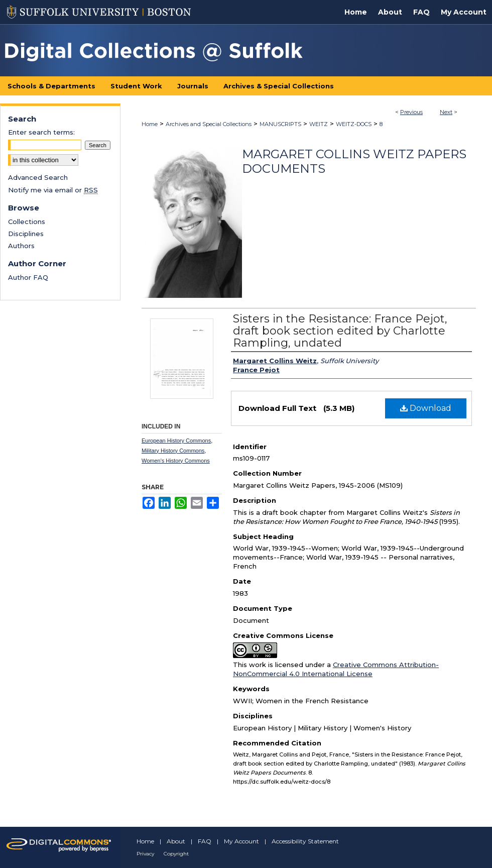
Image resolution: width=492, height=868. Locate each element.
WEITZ (319, 124)
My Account (241, 841)
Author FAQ (28, 277)
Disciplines (26, 234)
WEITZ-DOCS (354, 124)
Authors (21, 246)
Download (426, 408)
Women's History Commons (176, 461)
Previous (411, 112)
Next (446, 112)
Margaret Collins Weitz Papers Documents (354, 161)
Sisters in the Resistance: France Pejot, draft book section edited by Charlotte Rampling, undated (340, 331)
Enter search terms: (41, 132)
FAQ (205, 841)
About (176, 841)
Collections (27, 222)
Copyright (176, 854)
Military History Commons (173, 451)
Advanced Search (38, 177)
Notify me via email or (53, 190)
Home (150, 124)
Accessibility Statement (305, 841)
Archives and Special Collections (209, 124)
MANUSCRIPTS (280, 124)
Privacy (145, 854)
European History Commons (176, 441)
